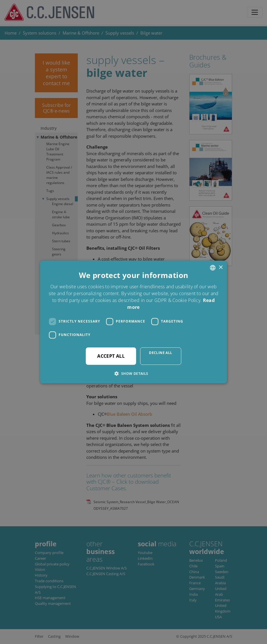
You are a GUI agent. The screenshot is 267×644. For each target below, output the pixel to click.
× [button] (221, 268)
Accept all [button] (111, 356)
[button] (133, 373)
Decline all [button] (161, 353)
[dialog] (133, 322)
